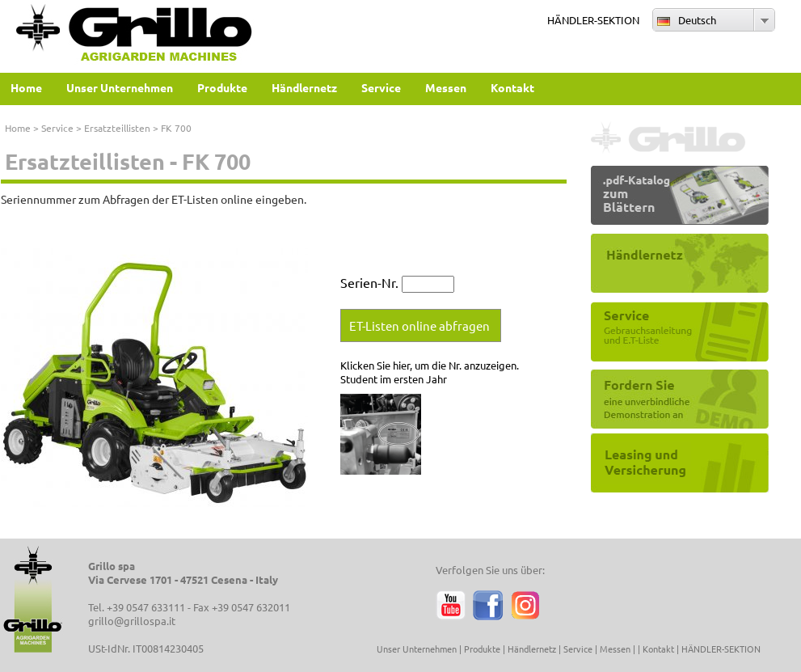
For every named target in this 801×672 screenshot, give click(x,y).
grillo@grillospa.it (132, 621)
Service (57, 128)
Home (18, 128)
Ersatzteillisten (117, 128)
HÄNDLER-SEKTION (593, 20)
